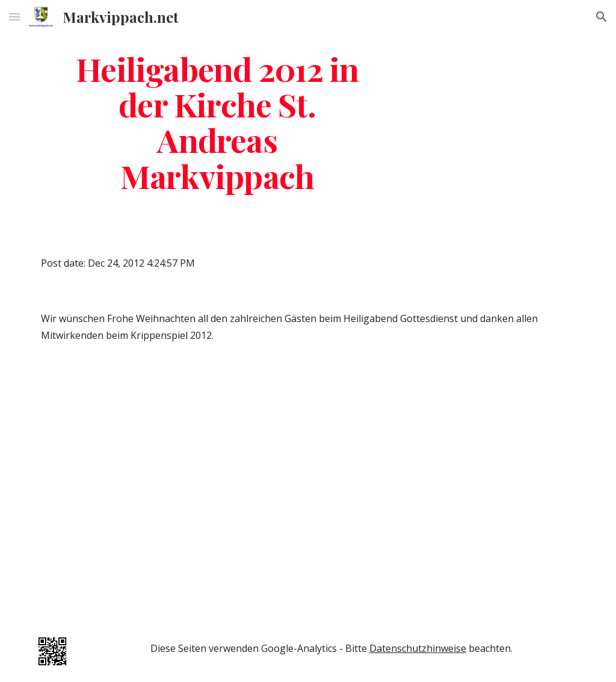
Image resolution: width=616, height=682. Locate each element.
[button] (14, 17)
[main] (217, 122)
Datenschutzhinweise (418, 648)
